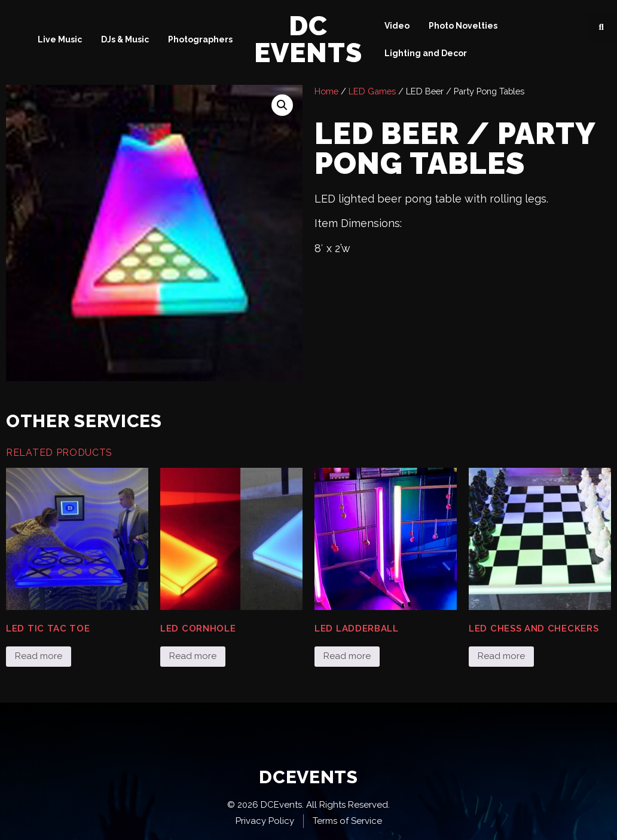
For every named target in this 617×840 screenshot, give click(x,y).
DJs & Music (125, 39)
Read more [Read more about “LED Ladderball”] (347, 656)
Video (397, 26)
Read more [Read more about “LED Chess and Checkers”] (501, 656)
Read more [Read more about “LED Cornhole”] (193, 656)
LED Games (372, 91)
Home (326, 91)
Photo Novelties (463, 26)
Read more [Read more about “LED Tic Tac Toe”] (39, 656)
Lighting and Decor (426, 53)
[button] (601, 27)
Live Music (60, 39)
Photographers (200, 39)
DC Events (308, 39)
